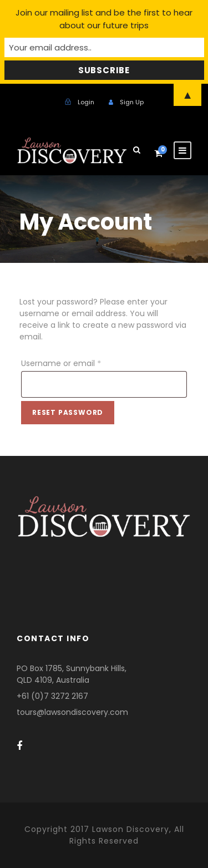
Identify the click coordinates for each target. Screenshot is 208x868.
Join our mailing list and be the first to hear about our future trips (104, 19)
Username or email (63, 363)
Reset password (68, 412)
